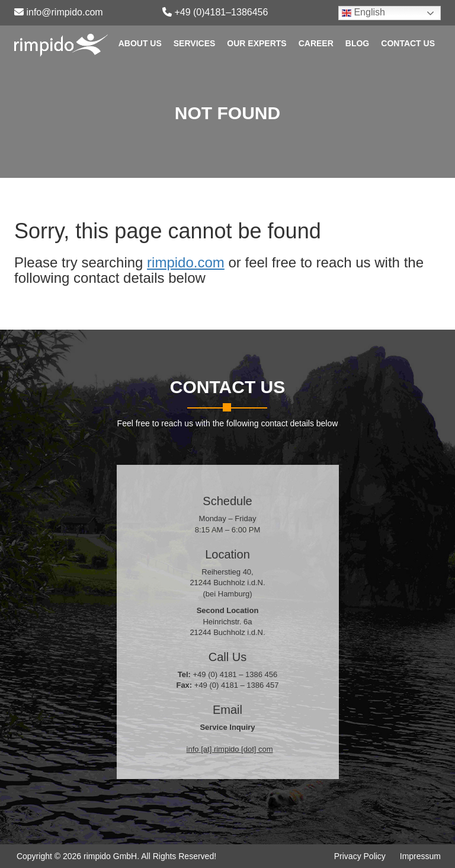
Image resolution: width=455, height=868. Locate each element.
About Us (140, 43)
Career (316, 43)
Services (195, 43)
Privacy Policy (360, 856)
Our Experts (257, 43)
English (363, 12)
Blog (357, 43)
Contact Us (408, 43)
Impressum (420, 856)
